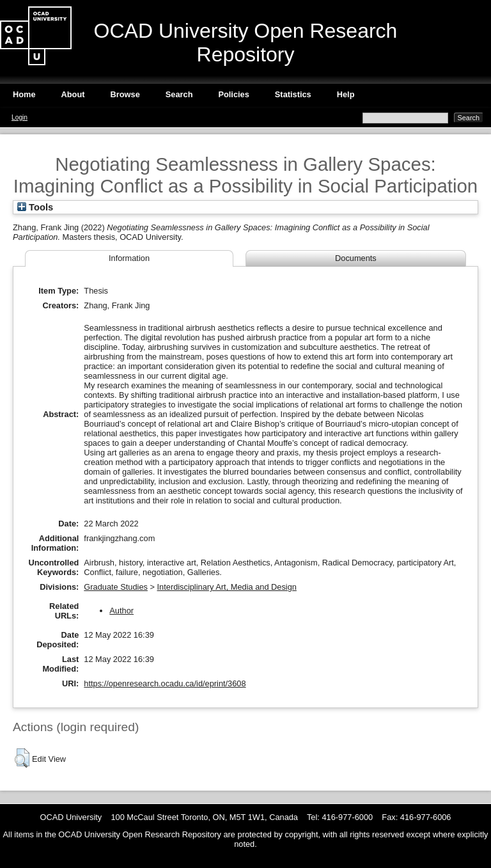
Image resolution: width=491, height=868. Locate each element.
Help (346, 94)
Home (24, 94)
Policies (233, 94)
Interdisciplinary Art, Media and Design (227, 587)
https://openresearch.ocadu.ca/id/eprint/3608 (165, 683)
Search (179, 94)
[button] (22, 758)
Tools (35, 207)
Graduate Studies (116, 587)
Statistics (293, 94)
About (73, 94)
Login (19, 117)
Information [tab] (129, 258)
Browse (125, 94)
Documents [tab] (356, 258)
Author (121, 611)
